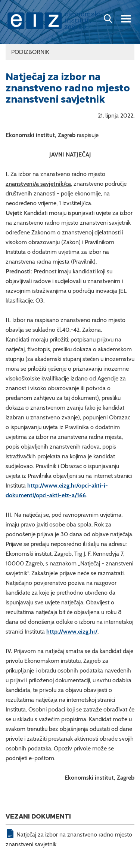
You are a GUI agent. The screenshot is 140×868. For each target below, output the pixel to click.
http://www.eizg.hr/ (72, 632)
